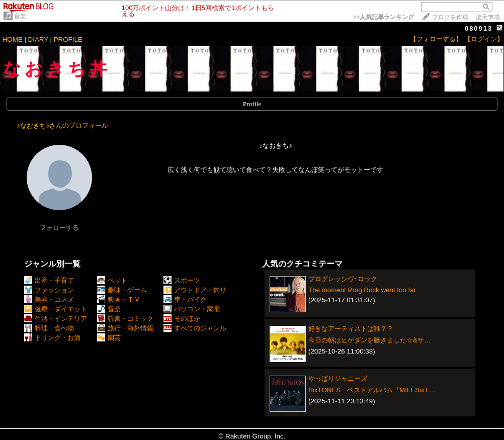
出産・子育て (49, 280)
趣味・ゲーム (122, 290)
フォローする (59, 228)
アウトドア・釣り (195, 290)
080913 (479, 28)
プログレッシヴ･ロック (343, 279)
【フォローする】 (436, 39)
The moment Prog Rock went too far (362, 290)
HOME (13, 39)
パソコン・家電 (192, 309)
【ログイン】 (484, 39)
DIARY (38, 39)
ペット (112, 280)
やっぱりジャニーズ (338, 378)
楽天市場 (488, 17)
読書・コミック (125, 319)
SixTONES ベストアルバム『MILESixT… (372, 390)
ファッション (49, 290)
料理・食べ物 (49, 328)
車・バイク (185, 299)
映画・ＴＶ (119, 299)
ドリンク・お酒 (52, 338)
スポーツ (182, 280)
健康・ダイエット (56, 309)
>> (383, 17)
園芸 (109, 338)
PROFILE (68, 39)
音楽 (20, 16)
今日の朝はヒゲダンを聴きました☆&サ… (369, 340)
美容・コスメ (49, 299)
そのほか (182, 319)
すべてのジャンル (195, 328)
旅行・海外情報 (125, 328)
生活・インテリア (56, 319)
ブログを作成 (450, 17)
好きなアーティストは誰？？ (351, 329)
